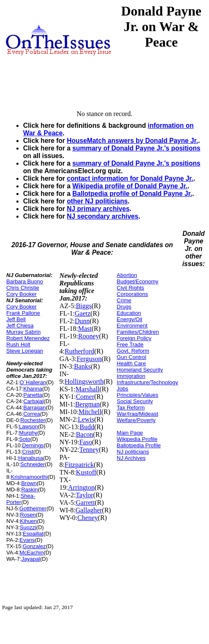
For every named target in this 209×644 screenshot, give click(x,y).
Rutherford (79, 351)
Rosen (28, 515)
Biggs (83, 306)
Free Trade (130, 344)
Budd (87, 427)
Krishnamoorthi (29, 477)
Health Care (131, 363)
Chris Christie (23, 288)
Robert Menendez (28, 338)
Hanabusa (30, 458)
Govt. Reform (133, 351)
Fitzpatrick (79, 465)
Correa (32, 414)
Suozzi (28, 527)
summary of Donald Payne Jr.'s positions (136, 148)
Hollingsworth (84, 381)
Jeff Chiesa (20, 326)
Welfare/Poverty (136, 420)
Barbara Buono (25, 281)
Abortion (127, 275)
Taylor (85, 495)
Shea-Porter (21, 499)
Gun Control (132, 357)
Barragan (34, 408)
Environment (132, 326)
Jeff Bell (16, 319)
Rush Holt (18, 344)
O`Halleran (33, 382)
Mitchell (90, 412)
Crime (124, 300)
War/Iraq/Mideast (138, 414)
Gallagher (89, 510)
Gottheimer (33, 508)
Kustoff (86, 472)
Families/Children (138, 332)
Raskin (29, 490)
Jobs (123, 389)
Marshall (88, 389)
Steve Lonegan (25, 351)
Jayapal (31, 559)
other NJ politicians (97, 201)
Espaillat (33, 534)
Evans (27, 540)
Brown (29, 483)
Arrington (81, 487)
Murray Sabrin (24, 332)
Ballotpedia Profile (139, 445)
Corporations (132, 294)
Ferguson (89, 359)
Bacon (84, 434)
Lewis (86, 419)
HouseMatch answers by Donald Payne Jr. (132, 141)
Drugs (124, 307)
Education (129, 313)
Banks (82, 366)
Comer (85, 397)
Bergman (87, 404)
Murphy (28, 433)
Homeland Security (140, 370)
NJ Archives (131, 458)
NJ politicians (133, 452)
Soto (25, 439)
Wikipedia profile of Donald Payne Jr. (130, 186)
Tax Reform (131, 408)
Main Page (130, 433)
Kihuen (29, 521)
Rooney (89, 336)
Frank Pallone (23, 313)
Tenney (89, 450)
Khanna (33, 389)
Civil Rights (131, 288)
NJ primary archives (98, 209)
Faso (85, 442)
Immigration (131, 376)
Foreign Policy (134, 338)
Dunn (82, 321)
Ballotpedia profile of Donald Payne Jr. (132, 194)
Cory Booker (21, 294)
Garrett (85, 503)
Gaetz (83, 313)
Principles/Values (138, 395)
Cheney (88, 518)
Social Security (135, 401)
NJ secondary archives (103, 216)
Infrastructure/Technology (148, 382)
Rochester (33, 420)
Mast (85, 329)
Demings (33, 445)
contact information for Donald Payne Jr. (130, 178)
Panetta (33, 395)
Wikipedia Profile (137, 439)
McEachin (32, 553)
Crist (28, 452)
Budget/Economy (138, 281)
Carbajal (33, 401)
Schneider (33, 464)
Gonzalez (34, 546)
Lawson (28, 426)
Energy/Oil (130, 319)
